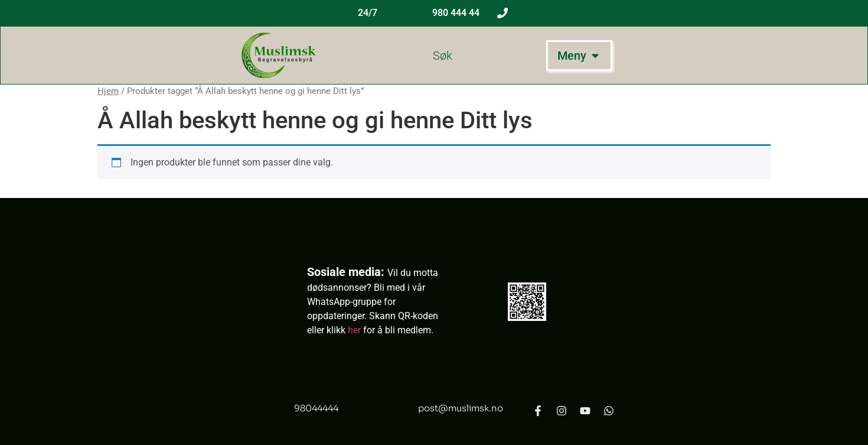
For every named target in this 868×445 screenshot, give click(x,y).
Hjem (108, 91)
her (354, 330)
